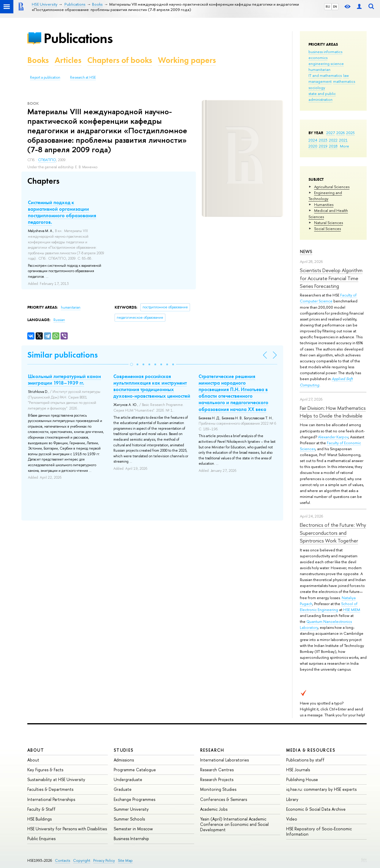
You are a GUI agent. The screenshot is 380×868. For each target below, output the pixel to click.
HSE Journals (298, 770)
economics (318, 58)
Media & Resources (311, 750)
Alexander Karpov (333, 437)
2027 (331, 133)
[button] (132, 364)
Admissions (124, 760)
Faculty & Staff (41, 809)
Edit (364, 859)
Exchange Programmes (134, 799)
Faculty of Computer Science (328, 298)
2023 (323, 140)
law (346, 75)
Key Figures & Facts (45, 770)
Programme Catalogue (135, 770)
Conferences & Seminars (224, 799)
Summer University (131, 809)
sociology (317, 88)
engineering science (326, 64)
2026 (341, 133)
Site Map (125, 860)
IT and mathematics (325, 75)
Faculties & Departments (50, 789)
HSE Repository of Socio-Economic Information (319, 831)
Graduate (123, 789)
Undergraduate (128, 779)
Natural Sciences (328, 223)
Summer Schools (129, 819)
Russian (59, 320)
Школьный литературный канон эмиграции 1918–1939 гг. (64, 380)
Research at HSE (83, 77)
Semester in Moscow (133, 829)
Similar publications (62, 355)
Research (212, 750)
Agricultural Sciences (332, 187)
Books (38, 60)
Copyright (82, 860)
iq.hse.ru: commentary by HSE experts (321, 789)
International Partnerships (51, 799)
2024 (313, 140)
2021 (343, 140)
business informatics (325, 52)
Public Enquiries (41, 838)
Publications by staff (305, 760)
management (320, 81)
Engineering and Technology (325, 196)
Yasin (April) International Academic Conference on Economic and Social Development (234, 824)
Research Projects (217, 779)
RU (328, 7)
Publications (78, 38)
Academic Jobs (214, 809)
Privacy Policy (104, 860)
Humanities (324, 204)
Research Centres (217, 770)
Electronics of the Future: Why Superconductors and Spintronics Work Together (333, 533)
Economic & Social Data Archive (316, 809)
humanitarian (319, 69)
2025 (350, 133)
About (36, 750)
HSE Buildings (39, 819)
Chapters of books (120, 60)
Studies (124, 750)
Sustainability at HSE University (56, 779)
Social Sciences (327, 228)
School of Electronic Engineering (329, 607)
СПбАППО (47, 160)
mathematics (344, 81)
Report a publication (45, 77)
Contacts (62, 860)
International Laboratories (224, 760)
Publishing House (302, 779)
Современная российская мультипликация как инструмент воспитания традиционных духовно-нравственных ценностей (152, 386)
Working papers (187, 60)
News (306, 251)
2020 (313, 146)
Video (292, 819)
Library (292, 799)
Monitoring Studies (218, 789)
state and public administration (322, 96)
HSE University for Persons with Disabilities (67, 829)
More (345, 146)
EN (335, 7)
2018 (333, 146)
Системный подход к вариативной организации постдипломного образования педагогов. (62, 212)
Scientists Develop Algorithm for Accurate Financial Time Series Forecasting (331, 278)
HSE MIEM (352, 610)
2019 (323, 146)
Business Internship (131, 838)
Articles (68, 60)
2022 (333, 140)
